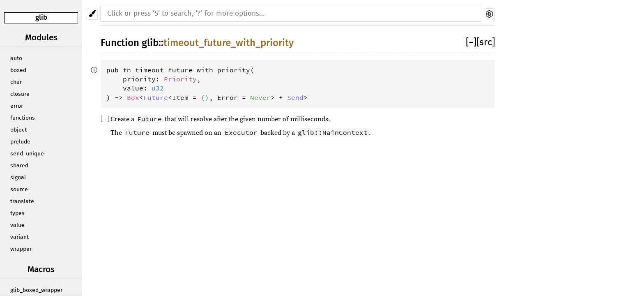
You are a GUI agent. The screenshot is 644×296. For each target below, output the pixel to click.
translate (22, 201)
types (17, 213)
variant (20, 237)
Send (295, 97)
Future (156, 97)
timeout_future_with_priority (229, 43)
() (205, 97)
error (17, 106)
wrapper (21, 249)
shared (19, 166)
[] (471, 43)
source (19, 190)
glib (41, 17)
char (16, 82)
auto (16, 58)
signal (18, 178)
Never (260, 97)
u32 (158, 88)
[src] (486, 43)
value (17, 225)
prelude (20, 142)
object (18, 130)
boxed (18, 70)
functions (23, 118)
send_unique (27, 154)
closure (20, 94)
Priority (180, 79)
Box (133, 97)
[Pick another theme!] (92, 14)
